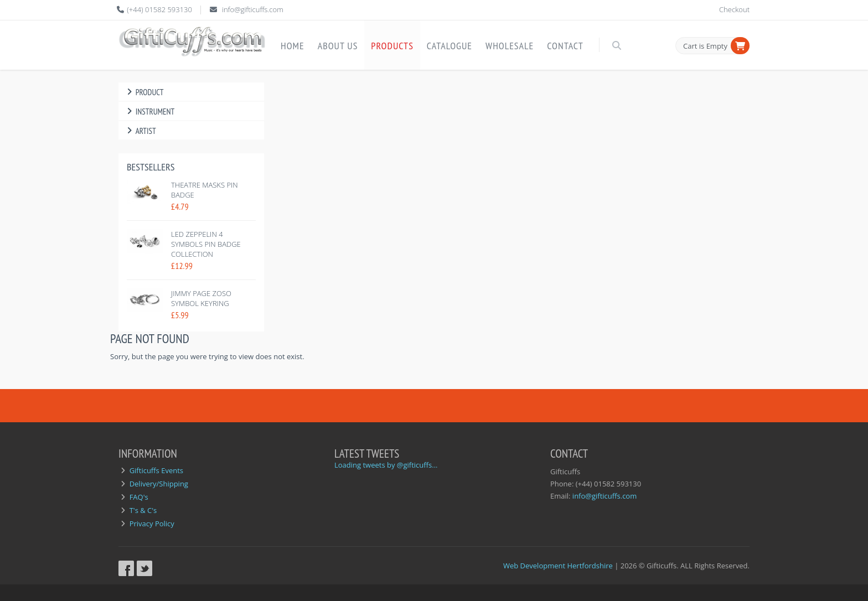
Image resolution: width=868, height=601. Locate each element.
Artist (140, 131)
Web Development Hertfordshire (558, 566)
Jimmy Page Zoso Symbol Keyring (201, 298)
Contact (565, 46)
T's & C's (143, 510)
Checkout (734, 9)
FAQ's (139, 497)
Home (293, 46)
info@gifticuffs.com (253, 9)
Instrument (149, 112)
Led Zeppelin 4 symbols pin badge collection (206, 244)
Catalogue (449, 46)
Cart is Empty (705, 46)
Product (144, 92)
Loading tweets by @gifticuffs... (386, 465)
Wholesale (510, 46)
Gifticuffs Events (156, 470)
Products (392, 46)
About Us (338, 46)
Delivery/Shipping (159, 484)
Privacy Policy (152, 524)
